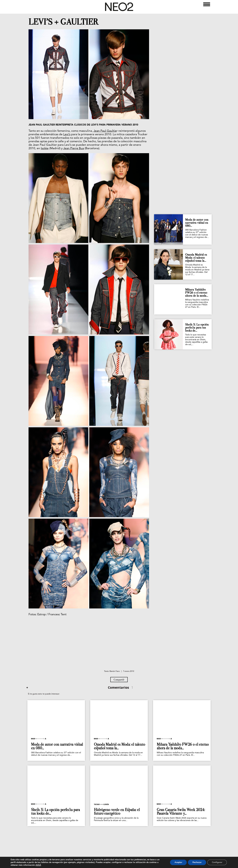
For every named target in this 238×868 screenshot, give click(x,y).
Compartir (119, 680)
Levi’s (67, 135)
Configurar (217, 862)
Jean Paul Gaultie (105, 131)
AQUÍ (38, 865)
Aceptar (178, 862)
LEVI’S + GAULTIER (64, 22)
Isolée (45, 149)
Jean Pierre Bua (74, 149)
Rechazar (197, 862)
